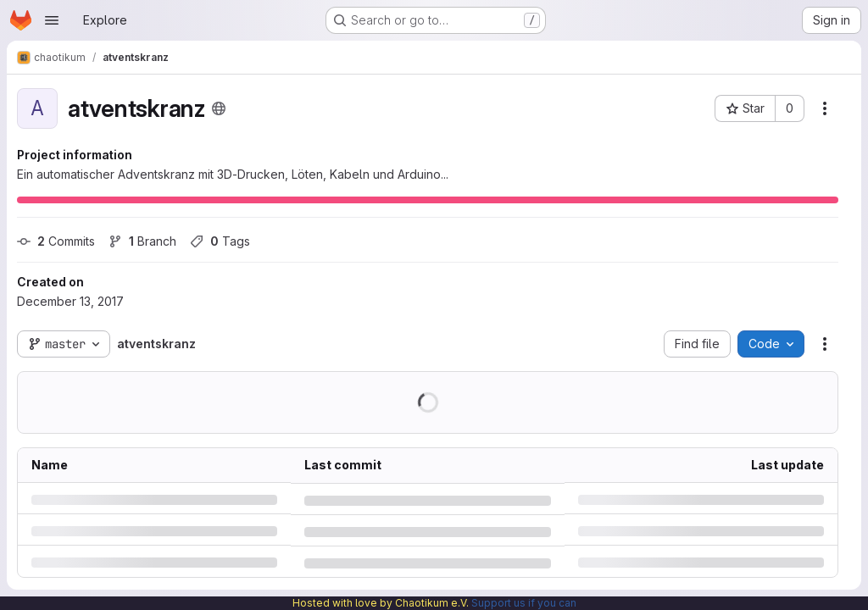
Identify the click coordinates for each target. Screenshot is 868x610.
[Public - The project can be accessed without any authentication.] (219, 108)
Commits (56, 241)
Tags (220, 241)
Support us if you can (524, 603)
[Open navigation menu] (52, 20)
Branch (142, 241)
